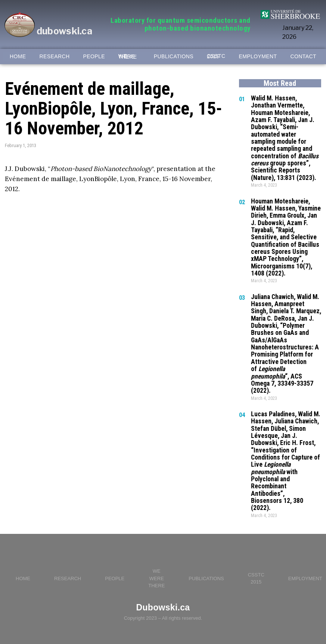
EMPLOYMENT (258, 57)
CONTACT (303, 57)
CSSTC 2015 (216, 56)
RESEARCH (55, 57)
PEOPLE (94, 57)
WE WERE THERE (128, 57)
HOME (18, 57)
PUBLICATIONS (174, 57)
